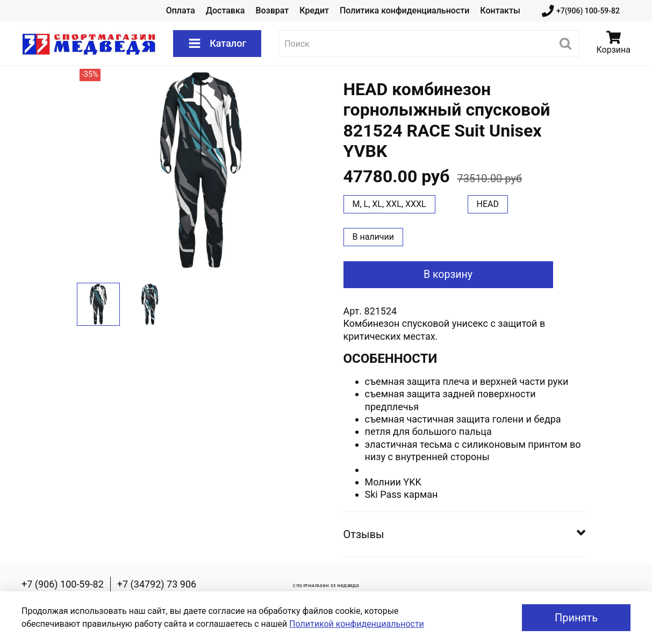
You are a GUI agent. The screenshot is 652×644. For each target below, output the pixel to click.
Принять (576, 618)
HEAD (488, 204)
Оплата (181, 10)
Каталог (217, 44)
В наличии (374, 237)
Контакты (500, 10)
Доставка (225, 10)
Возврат (272, 10)
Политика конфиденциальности (404, 10)
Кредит (314, 10)
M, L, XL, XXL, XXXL (389, 204)
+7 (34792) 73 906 (157, 584)
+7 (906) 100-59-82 (63, 584)
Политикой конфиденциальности (357, 624)
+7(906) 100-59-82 (581, 11)
